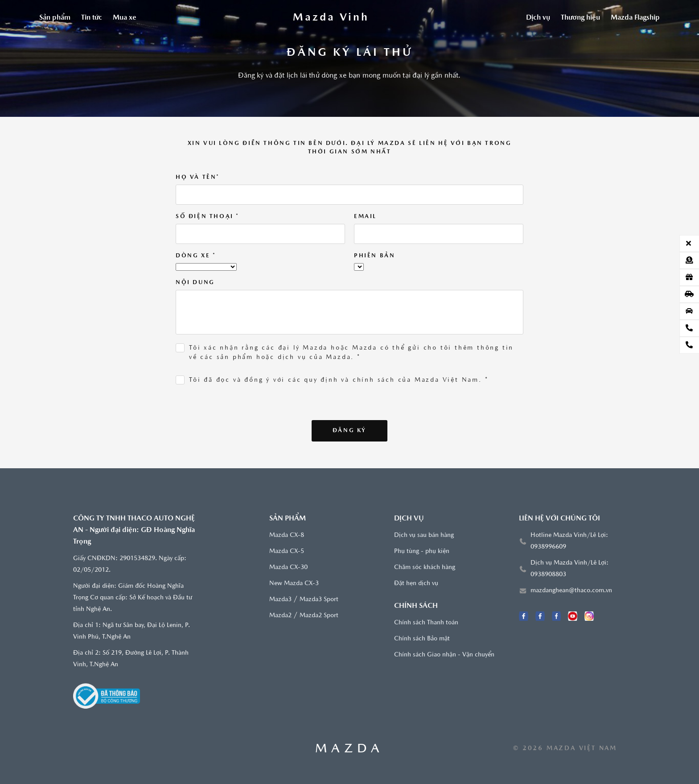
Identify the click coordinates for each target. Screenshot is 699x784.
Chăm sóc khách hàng (425, 567)
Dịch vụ (538, 18)
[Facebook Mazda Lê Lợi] (540, 616)
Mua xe (125, 18)
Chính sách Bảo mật (422, 639)
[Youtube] (573, 616)
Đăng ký (349, 431)
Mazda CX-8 (287, 535)
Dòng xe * (196, 256)
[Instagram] (589, 616)
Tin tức (92, 18)
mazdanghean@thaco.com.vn (571, 591)
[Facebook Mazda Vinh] (524, 616)
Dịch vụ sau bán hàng (424, 535)
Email (365, 217)
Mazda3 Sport (319, 600)
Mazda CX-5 (287, 551)
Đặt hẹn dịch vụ (416, 584)
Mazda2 (280, 616)
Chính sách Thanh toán (426, 623)
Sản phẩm (55, 18)
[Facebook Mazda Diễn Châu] (557, 616)
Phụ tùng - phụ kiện (422, 551)
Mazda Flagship (635, 18)
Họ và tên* (198, 177)
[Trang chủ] (331, 18)
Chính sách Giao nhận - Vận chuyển (444, 655)
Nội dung (195, 283)
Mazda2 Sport (319, 616)
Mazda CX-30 (288, 567)
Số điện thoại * (208, 217)
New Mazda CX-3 (294, 584)
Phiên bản (374, 256)
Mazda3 (280, 600)
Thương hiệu (580, 18)
